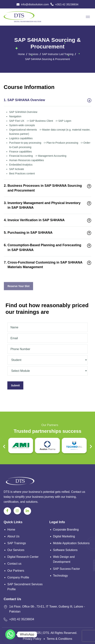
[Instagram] (17, 511)
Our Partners (16, 571)
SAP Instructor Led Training (58, 54)
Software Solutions (65, 550)
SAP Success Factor (67, 569)
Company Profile (18, 577)
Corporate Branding (66, 530)
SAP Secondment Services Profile (25, 587)
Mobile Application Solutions (71, 543)
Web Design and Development (64, 559)
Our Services (16, 550)
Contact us (14, 564)
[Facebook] (7, 511)
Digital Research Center (23, 557)
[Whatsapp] (10, 634)
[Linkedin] (27, 511)
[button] (4, 446)
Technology (61, 576)
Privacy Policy (32, 639)
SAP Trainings (17, 543)
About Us (13, 536)
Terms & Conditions (59, 639)
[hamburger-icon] (88, 17)
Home (21, 54)
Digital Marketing (64, 536)
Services (33, 54)
